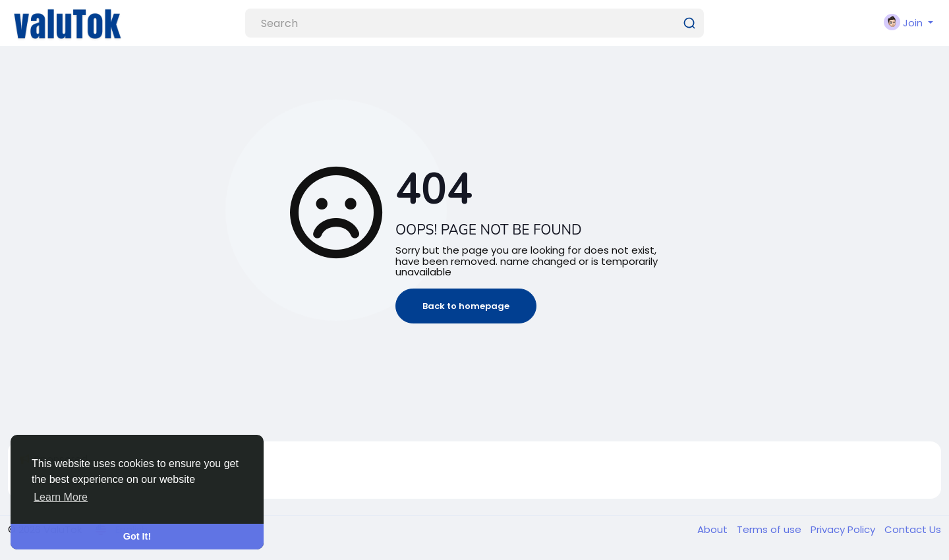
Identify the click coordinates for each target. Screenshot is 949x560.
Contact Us (913, 529)
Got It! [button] (137, 536)
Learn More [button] (61, 497)
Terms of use (770, 529)
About (714, 529)
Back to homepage (466, 306)
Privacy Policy (844, 529)
